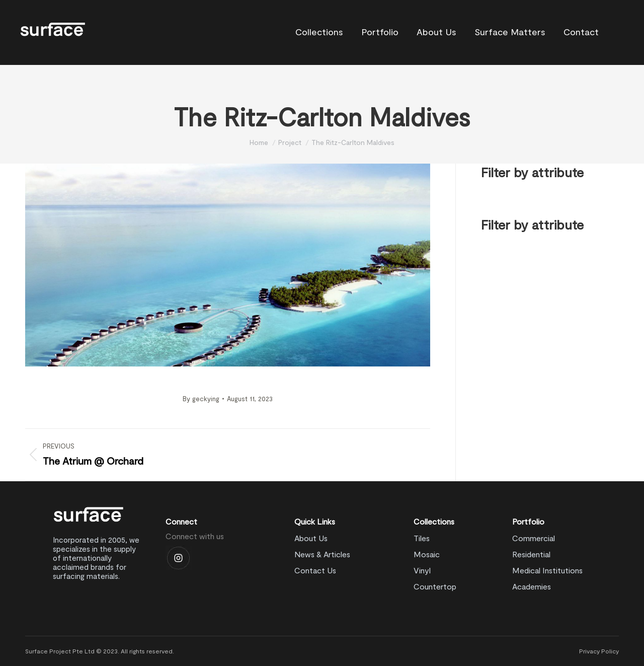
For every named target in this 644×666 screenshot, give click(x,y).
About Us (311, 538)
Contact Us (315, 570)
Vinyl (422, 570)
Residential (531, 554)
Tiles (422, 538)
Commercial (534, 538)
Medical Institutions (547, 570)
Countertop (435, 586)
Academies (532, 586)
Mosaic (427, 554)
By (201, 399)
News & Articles (322, 554)
